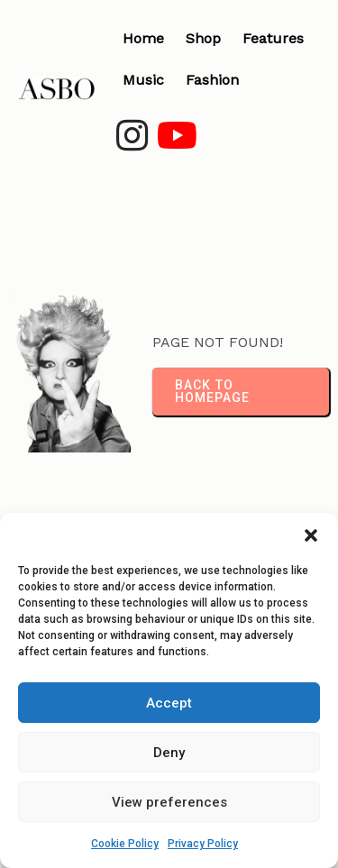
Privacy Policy (203, 844)
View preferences (169, 802)
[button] (311, 535)
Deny (169, 753)
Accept (169, 703)
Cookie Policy (125, 844)
